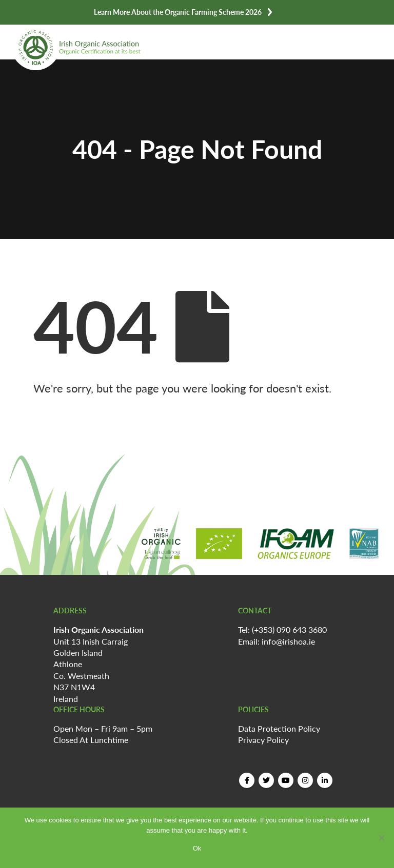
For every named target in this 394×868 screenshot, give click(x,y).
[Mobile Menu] (368, 39)
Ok (197, 848)
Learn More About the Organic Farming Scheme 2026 (178, 12)
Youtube (286, 780)
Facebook (247, 780)
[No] (381, 838)
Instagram (305, 780)
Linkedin (325, 780)
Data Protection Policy (279, 728)
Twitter (266, 780)
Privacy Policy (263, 740)
